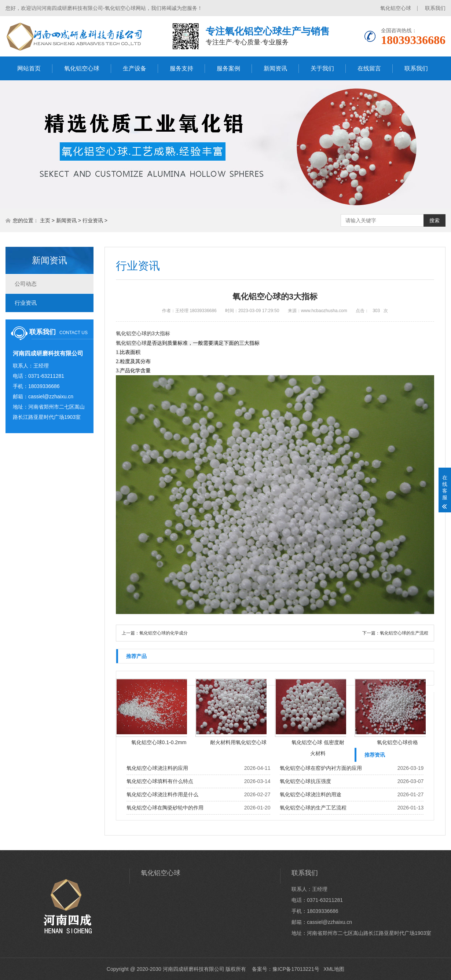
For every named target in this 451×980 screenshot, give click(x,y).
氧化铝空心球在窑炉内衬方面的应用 (321, 768)
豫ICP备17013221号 (296, 969)
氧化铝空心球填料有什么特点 (160, 781)
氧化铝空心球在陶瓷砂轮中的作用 (165, 808)
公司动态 (26, 284)
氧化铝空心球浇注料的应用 (157, 768)
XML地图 (334, 969)
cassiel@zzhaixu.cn (51, 396)
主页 (45, 220)
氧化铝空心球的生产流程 (404, 633)
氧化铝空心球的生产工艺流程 (313, 808)
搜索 (434, 220)
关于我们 (322, 68)
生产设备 (135, 68)
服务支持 (181, 68)
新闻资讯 (275, 68)
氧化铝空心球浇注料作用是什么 (162, 794)
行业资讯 (93, 220)
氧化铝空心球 (396, 8)
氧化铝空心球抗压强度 (305, 781)
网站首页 (29, 68)
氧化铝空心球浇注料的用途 (311, 794)
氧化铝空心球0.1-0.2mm (159, 742)
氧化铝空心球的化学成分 (164, 633)
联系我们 (435, 8)
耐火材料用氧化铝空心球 (238, 742)
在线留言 (369, 68)
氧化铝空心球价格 (397, 742)
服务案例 (228, 68)
